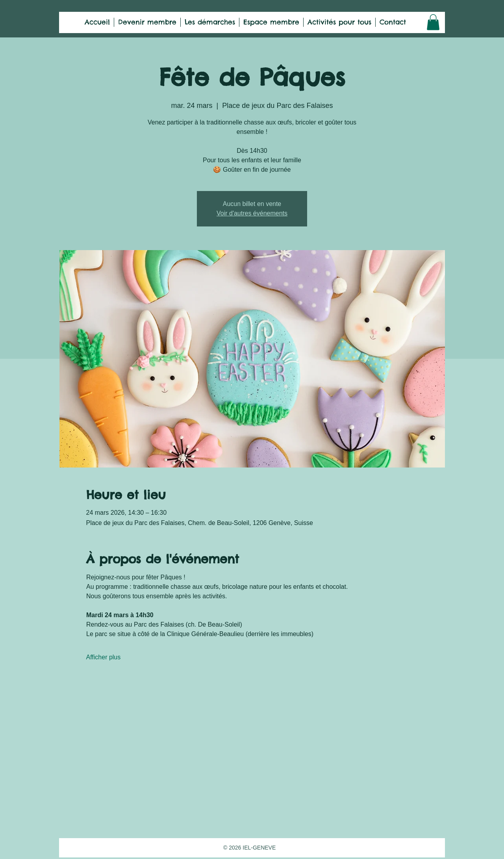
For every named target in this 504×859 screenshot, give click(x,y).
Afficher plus (104, 657)
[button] (433, 22)
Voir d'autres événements (252, 213)
